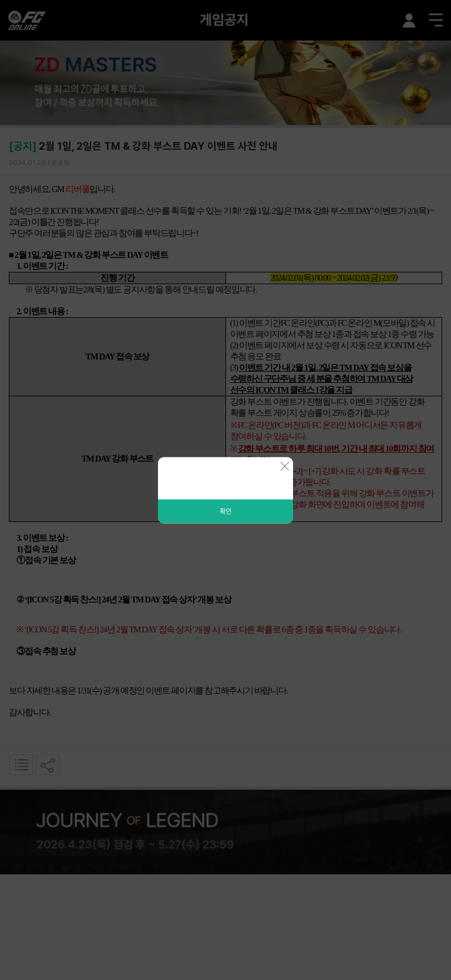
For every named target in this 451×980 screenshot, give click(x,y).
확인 (225, 511)
